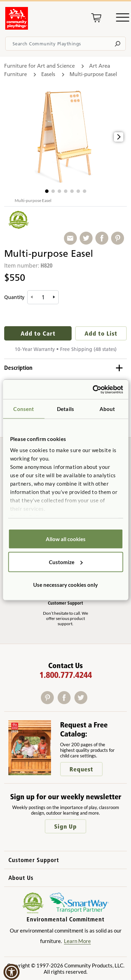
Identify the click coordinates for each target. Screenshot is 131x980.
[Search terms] (65, 44)
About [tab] (107, 409)
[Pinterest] (49, 702)
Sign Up (65, 826)
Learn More (77, 941)
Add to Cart (38, 333)
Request (81, 769)
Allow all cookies (66, 539)
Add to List (101, 333)
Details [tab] (65, 409)
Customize (66, 562)
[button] (47, 191)
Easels (48, 74)
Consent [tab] (24, 409)
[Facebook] (66, 702)
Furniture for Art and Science (39, 66)
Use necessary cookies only (65, 585)
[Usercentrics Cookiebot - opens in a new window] (93, 389)
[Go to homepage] (17, 28)
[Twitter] (82, 702)
